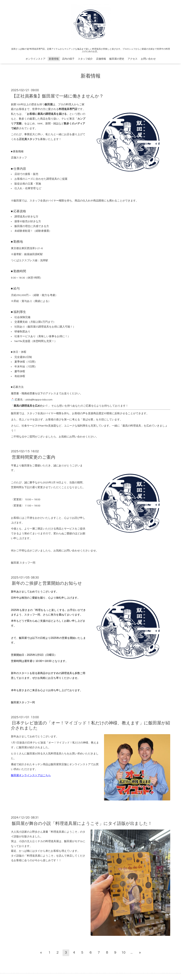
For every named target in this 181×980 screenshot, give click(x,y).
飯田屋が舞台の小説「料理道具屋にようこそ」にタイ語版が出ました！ (82, 823)
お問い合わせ (148, 59)
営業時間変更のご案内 (34, 457)
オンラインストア (36, 59)
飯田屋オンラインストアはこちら (31, 775)
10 (123, 953)
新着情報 (54, 59)
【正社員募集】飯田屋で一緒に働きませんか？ (58, 96)
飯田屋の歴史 (117, 59)
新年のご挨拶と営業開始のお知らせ (47, 583)
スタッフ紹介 (85, 59)
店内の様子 (68, 59)
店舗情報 (101, 59)
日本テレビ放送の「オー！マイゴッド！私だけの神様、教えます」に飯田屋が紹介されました (90, 726)
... (132, 953)
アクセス (133, 59)
